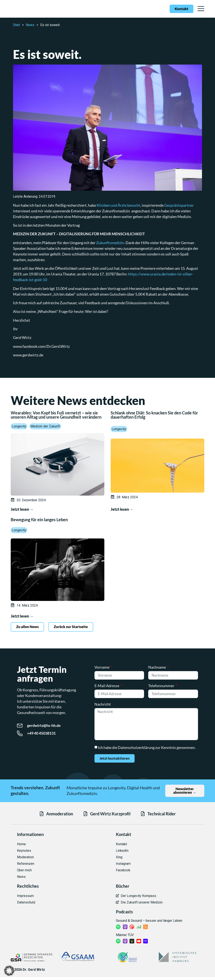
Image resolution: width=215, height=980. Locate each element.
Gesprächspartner (179, 205)
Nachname (157, 668)
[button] (9, 971)
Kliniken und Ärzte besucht (118, 205)
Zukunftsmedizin (110, 243)
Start (16, 25)
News (30, 25)
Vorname (102, 668)
